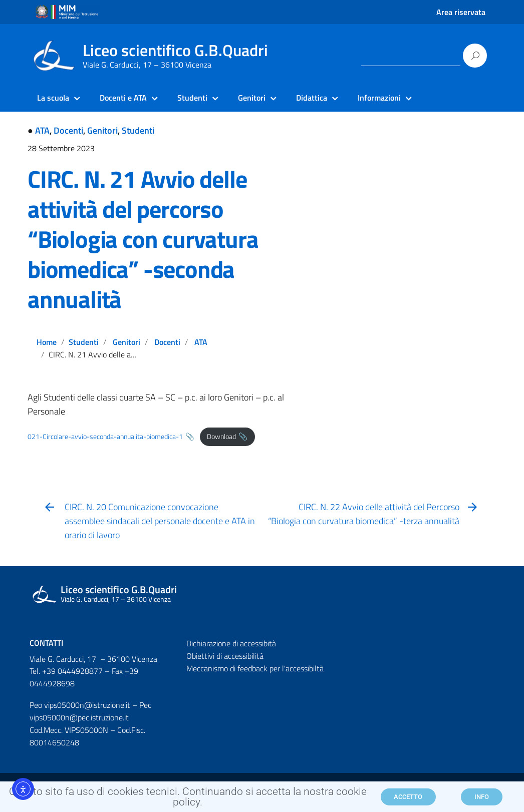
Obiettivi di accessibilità (225, 656)
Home (47, 342)
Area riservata (461, 12)
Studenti (138, 130)
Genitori (102, 130)
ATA (42, 130)
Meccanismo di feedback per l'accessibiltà (255, 668)
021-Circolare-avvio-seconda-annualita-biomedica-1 (105, 437)
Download (221, 437)
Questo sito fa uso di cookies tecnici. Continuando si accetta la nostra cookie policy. (188, 800)
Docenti (68, 130)
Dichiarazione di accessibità (231, 643)
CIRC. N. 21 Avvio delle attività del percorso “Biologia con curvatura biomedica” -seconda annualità (143, 239)
